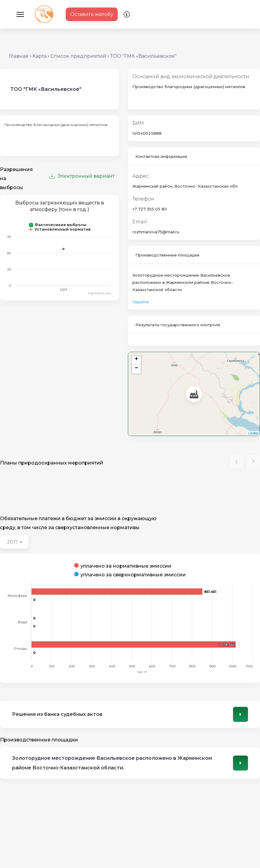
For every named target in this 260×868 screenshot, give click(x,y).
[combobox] (14, 542)
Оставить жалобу (92, 14)
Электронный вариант (82, 176)
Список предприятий (78, 56)
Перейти (141, 302)
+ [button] (137, 360)
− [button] (137, 369)
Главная (19, 56)
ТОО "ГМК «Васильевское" (143, 56)
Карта (39, 56)
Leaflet (253, 433)
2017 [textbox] (12, 542)
